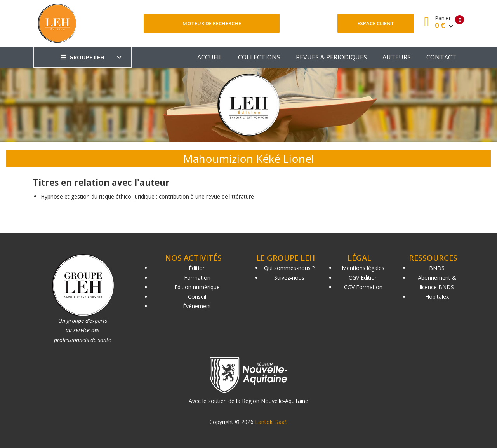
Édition (197, 268)
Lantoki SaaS (271, 422)
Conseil (197, 297)
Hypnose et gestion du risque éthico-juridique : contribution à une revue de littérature (147, 196)
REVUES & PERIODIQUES (331, 57)
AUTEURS (397, 57)
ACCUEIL (210, 57)
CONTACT (441, 57)
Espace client (376, 23)
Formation (197, 278)
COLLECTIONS (259, 57)
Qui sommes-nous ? (289, 268)
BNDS (437, 268)
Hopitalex (437, 297)
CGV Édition (363, 278)
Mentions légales (363, 268)
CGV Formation (363, 287)
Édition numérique (197, 287)
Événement (197, 306)
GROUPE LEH (83, 57)
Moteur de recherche (212, 23)
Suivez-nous (289, 278)
